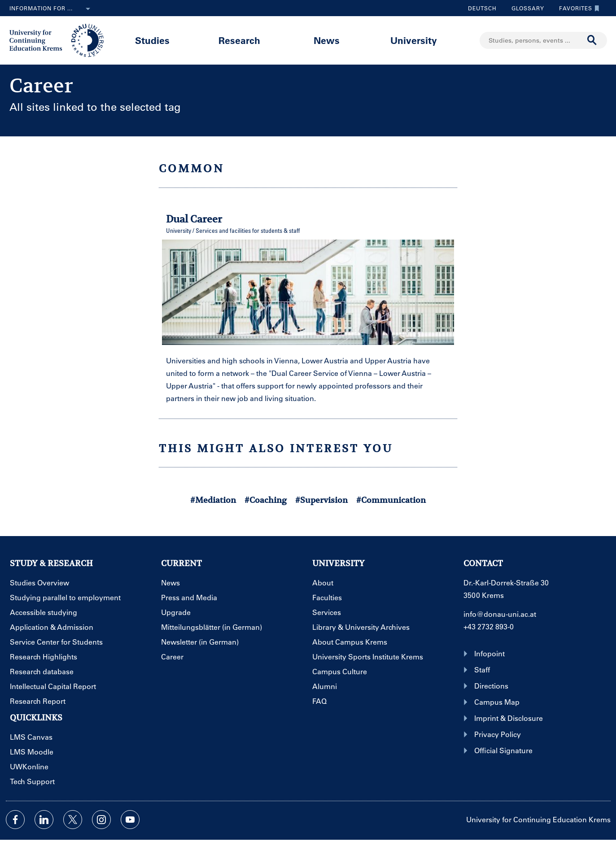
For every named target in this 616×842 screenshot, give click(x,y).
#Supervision (321, 500)
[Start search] (592, 40)
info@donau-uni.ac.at (500, 614)
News (327, 40)
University (414, 40)
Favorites (577, 8)
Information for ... (52, 9)
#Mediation (213, 500)
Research (239, 40)
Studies (152, 40)
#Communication (391, 500)
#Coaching (266, 500)
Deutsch (482, 8)
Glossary (524, 8)
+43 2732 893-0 (489, 626)
